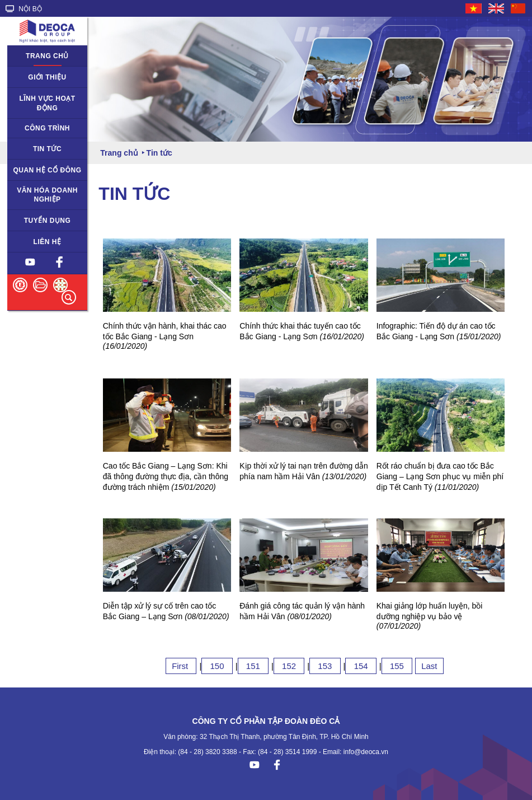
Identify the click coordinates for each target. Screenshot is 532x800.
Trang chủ (47, 56)
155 (397, 666)
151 (253, 666)
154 (361, 666)
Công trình (47, 128)
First (181, 666)
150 (217, 666)
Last (429, 666)
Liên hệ (48, 242)
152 (289, 666)
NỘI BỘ (24, 9)
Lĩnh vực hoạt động (47, 103)
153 (325, 666)
